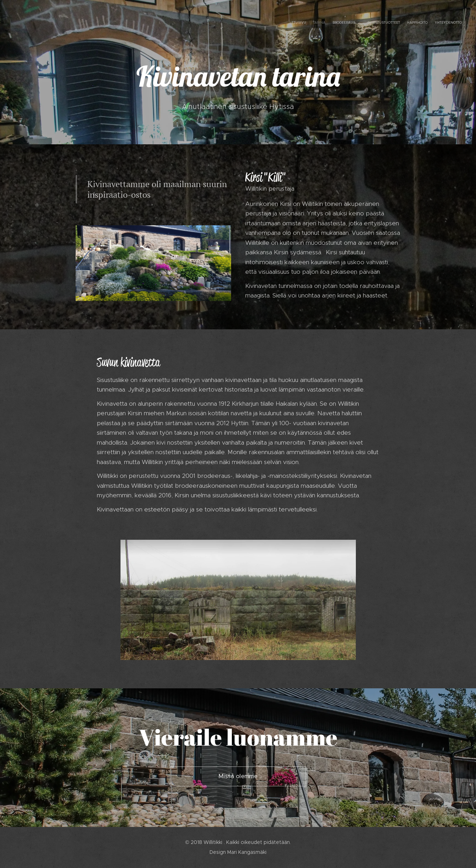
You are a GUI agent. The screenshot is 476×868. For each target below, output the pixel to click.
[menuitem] (422, 23)
